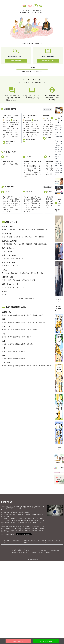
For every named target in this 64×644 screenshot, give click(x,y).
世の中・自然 (31, 230)
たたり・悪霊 (7, 287)
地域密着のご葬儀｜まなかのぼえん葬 (58, 128)
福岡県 (4, 366)
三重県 (23, 337)
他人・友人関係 (19, 244)
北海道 (4, 315)
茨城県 (4, 322)
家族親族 (44, 244)
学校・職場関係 (7, 244)
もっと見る (59, 300)
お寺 (23, 258)
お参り (18, 258)
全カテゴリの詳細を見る (27, 299)
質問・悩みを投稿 (16, 61)
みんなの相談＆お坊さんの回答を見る (32, 71)
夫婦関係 (37, 244)
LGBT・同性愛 (39, 237)
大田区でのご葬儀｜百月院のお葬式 (58, 143)
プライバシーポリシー (29, 550)
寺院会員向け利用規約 (53, 550)
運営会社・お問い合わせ (38, 553)
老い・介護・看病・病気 (10, 273)
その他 (4, 295)
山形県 (35, 315)
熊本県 (23, 366)
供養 (4, 280)
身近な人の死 (25, 273)
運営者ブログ (49, 553)
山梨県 (29, 330)
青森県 (10, 315)
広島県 (23, 351)
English (28, 553)
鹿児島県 (42, 366)
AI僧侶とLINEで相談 (46, 641)
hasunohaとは (9, 550)
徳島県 (4, 359)
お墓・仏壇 (21, 280)
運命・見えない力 (19, 287)
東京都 (35, 322)
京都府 (4, 344)
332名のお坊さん (50, 96)
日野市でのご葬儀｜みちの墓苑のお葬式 (58, 163)
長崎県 (17, 366)
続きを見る (48, 109)
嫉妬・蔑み (28, 237)
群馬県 (17, 322)
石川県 (17, 330)
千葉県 (29, 322)
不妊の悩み (6, 266)
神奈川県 (42, 322)
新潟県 (4, 330)
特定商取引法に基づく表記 (18, 553)
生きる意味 (21, 230)
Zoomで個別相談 (18, 641)
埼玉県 (23, 322)
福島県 (41, 315)
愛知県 (17, 337)
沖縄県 (49, 366)
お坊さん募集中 (18, 550)
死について (34, 273)
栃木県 (10, 322)
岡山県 (17, 351)
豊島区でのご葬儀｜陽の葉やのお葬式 (58, 150)
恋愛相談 (29, 244)
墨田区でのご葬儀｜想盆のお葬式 (58, 157)
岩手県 (17, 315)
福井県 (23, 330)
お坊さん (10, 251)
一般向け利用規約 (41, 550)
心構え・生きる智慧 (9, 230)
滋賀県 (29, 337)
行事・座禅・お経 (8, 258)
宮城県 (23, 315)
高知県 (23, 359)
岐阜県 (4, 337)
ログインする (32, 67)
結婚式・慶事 (31, 280)
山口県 (29, 351)
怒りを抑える (19, 237)
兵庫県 (17, 344)
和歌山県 (30, 344)
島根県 (10, 351)
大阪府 (10, 344)
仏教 (4, 251)
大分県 (29, 366)
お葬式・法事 (11, 280)
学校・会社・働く (43, 230)
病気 (41, 273)
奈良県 (23, 344)
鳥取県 (4, 351)
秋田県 (29, 315)
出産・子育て (16, 266)
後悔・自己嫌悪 (7, 237)
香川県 (10, 359)
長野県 (35, 330)
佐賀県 (10, 366)
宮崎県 (35, 366)
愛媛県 (17, 359)
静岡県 (10, 337)
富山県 (10, 330)
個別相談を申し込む (48, 61)
